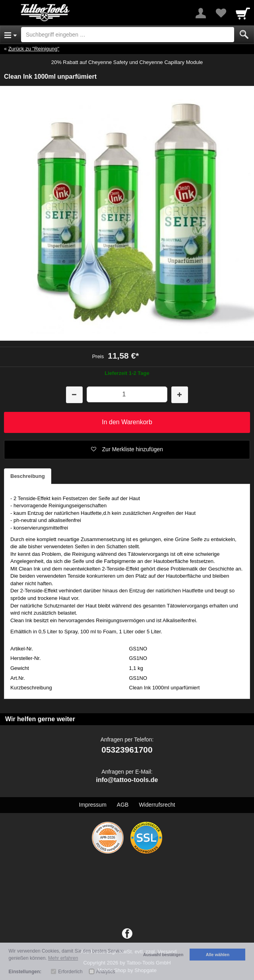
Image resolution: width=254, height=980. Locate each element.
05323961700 (127, 750)
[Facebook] (127, 934)
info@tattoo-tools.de (127, 780)
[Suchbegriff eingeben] (128, 35)
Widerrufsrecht (157, 805)
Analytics (106, 972)
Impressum (93, 805)
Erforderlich (70, 972)
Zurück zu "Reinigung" (34, 49)
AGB (123, 805)
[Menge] (127, 394)
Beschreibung (28, 476)
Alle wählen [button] (218, 955)
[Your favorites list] (221, 13)
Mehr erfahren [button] (63, 958)
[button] (127, 450)
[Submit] (244, 35)
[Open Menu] (11, 35)
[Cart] (243, 13)
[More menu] (201, 13)
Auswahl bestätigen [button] (163, 955)
